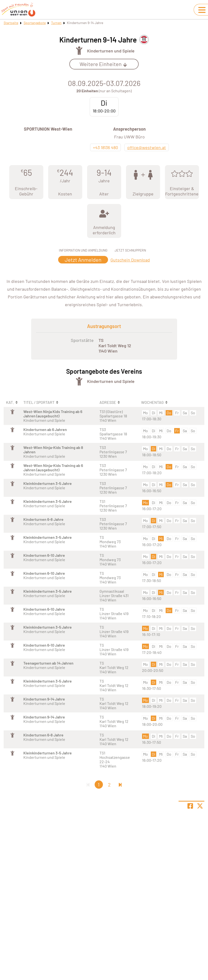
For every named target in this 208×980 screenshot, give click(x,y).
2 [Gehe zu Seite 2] (109, 785)
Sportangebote (35, 23)
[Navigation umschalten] (202, 10)
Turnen (56, 23)
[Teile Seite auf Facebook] (190, 806)
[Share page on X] (200, 806)
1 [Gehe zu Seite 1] (99, 785)
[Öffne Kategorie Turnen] (79, 51)
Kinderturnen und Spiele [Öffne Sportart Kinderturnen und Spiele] (111, 51)
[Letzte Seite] (120, 785)
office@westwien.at (147, 147)
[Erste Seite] (88, 785)
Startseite (11, 23)
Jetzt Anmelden (83, 260)
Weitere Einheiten (103, 64)
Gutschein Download (130, 260)
